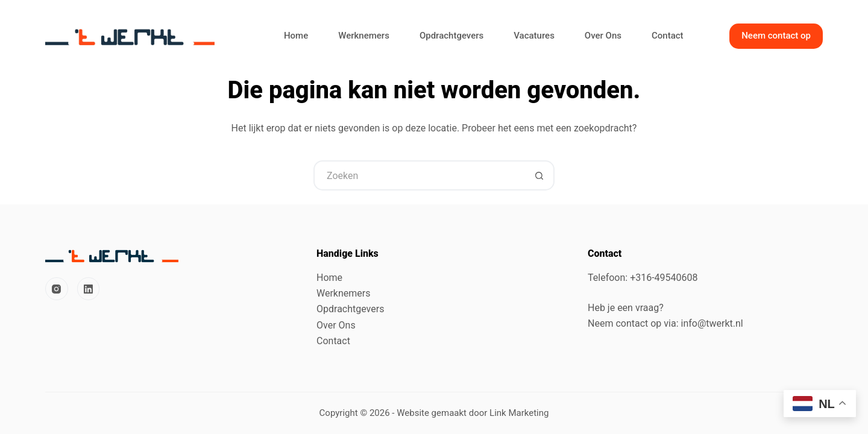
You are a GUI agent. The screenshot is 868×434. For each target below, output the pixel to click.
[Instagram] (57, 289)
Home (296, 36)
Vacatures (534, 36)
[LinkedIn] (89, 289)
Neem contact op (776, 36)
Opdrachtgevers (451, 36)
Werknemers (364, 36)
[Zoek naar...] (419, 175)
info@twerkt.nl (712, 323)
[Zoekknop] (539, 175)
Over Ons (603, 36)
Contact (668, 36)
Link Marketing (519, 413)
